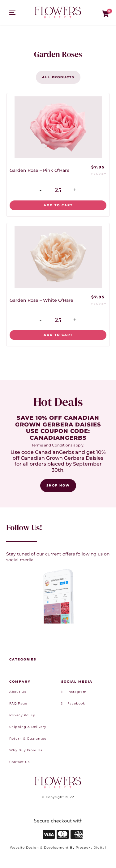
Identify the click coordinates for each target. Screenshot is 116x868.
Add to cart (58, 205)
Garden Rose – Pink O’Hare (40, 170)
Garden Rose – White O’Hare (41, 300)
